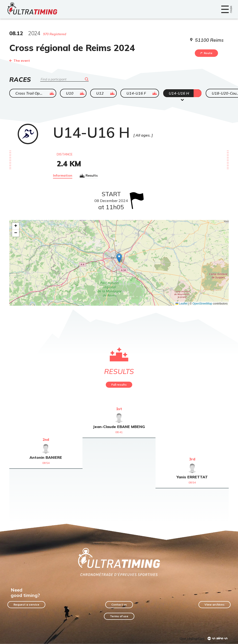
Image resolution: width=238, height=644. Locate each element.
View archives (215, 605)
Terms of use (119, 616)
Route (206, 53)
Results (89, 176)
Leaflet (181, 304)
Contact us (119, 605)
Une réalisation (192, 638)
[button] (119, 258)
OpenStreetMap (202, 304)
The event (20, 61)
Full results (119, 385)
